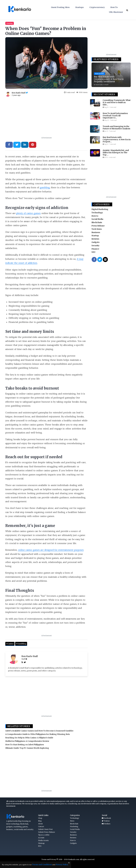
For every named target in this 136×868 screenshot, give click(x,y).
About (40, 824)
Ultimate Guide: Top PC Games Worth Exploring (27, 748)
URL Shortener (116, 12)
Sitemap (41, 843)
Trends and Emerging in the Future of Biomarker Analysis (116, 128)
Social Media (97, 219)
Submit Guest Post (45, 829)
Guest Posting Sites (60, 7)
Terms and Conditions (42, 865)
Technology (97, 213)
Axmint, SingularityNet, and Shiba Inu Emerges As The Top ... (116, 153)
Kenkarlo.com (74, 859)
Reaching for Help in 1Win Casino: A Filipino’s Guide (29, 738)
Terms (44, 859)
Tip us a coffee (44, 835)
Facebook (106, 818)
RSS (40, 846)
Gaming (10, 23)
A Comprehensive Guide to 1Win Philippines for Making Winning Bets (38, 734)
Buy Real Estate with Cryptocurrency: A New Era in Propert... (117, 140)
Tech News (97, 229)
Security (95, 246)
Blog (40, 821)
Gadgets (95, 242)
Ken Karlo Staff (30, 656)
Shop (40, 818)
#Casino (10, 644)
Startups (79, 7)
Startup (95, 236)
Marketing (74, 826)
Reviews (95, 239)
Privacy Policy (62, 865)
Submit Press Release (46, 832)
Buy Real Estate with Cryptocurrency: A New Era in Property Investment (109, 79)
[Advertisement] (46, 118)
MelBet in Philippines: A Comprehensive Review (27, 741)
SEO (93, 252)
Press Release (98, 226)
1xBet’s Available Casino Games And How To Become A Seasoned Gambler (39, 731)
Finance (95, 249)
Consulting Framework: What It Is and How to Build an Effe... (117, 102)
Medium (106, 824)
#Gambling (21, 644)
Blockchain (97, 222)
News (72, 821)
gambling (45, 187)
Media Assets (43, 840)
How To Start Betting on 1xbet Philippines (25, 745)
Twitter (106, 821)
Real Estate (99, 74)
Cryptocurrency (97, 7)
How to (95, 216)
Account (41, 838)
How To (114, 7)
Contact (41, 826)
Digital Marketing (100, 209)
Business (96, 232)
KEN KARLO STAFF (102, 85)
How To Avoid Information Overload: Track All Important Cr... (115, 116)
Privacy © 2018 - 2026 (59, 859)
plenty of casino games (28, 213)
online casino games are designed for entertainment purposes (51, 550)
